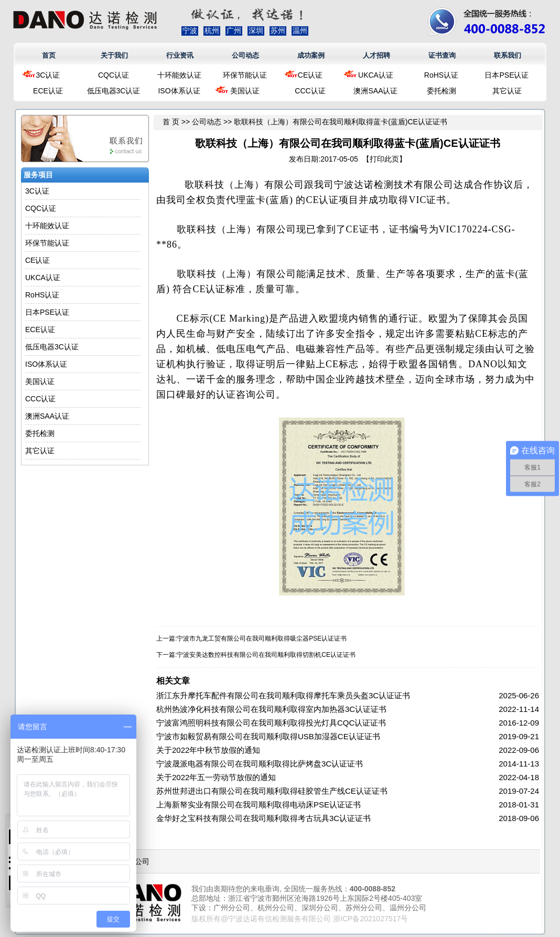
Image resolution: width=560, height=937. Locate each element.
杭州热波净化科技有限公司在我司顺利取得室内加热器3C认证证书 (271, 709)
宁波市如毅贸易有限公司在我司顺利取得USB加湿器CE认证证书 (268, 736)
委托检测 (441, 91)
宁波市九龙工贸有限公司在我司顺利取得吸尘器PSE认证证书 (262, 638)
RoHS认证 (441, 75)
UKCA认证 (376, 75)
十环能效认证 (179, 75)
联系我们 (508, 55)
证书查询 (442, 55)
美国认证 (245, 91)
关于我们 (114, 55)
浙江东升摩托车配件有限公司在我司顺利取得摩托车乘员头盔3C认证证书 (283, 695)
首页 (49, 55)
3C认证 (48, 75)
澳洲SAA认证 (375, 91)
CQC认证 (114, 75)
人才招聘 (376, 55)
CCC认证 (310, 91)
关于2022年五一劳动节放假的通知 (216, 777)
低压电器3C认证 (114, 91)
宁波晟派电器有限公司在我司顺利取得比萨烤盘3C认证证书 (260, 764)
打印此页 (384, 159)
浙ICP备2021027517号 (370, 919)
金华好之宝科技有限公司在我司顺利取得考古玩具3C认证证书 (263, 818)
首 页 (171, 122)
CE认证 (310, 75)
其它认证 (507, 91)
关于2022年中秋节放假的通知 (208, 750)
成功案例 (311, 55)
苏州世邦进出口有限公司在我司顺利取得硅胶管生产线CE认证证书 (272, 791)
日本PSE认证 (507, 75)
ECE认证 (48, 91)
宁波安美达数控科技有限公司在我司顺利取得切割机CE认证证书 (266, 655)
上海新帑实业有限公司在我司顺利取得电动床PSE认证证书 (259, 805)
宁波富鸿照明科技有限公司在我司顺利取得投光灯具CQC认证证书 (271, 723)
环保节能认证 (245, 75)
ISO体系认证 (179, 91)
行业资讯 (180, 55)
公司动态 (245, 55)
